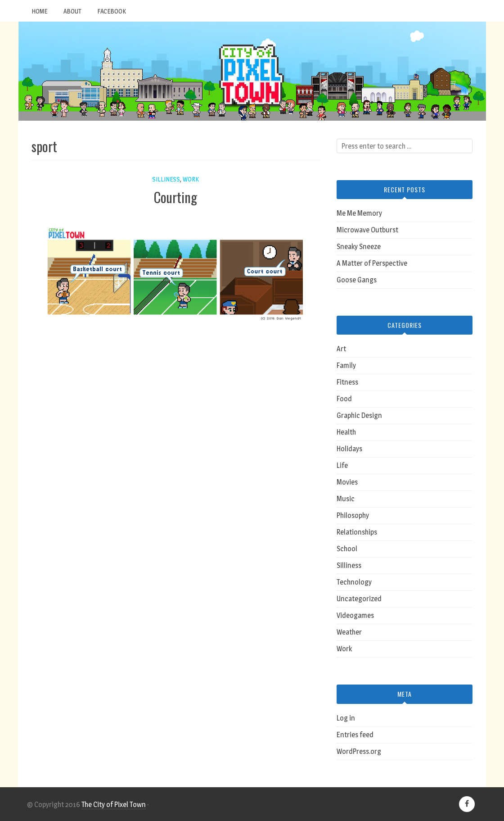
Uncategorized (359, 599)
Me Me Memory (359, 213)
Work (191, 179)
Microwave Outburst (367, 230)
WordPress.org (359, 751)
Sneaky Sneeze (359, 247)
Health (346, 432)
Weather (349, 632)
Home (39, 11)
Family (346, 365)
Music (346, 499)
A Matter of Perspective (372, 263)
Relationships (357, 532)
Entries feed (355, 735)
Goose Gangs (357, 280)
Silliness (166, 179)
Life (342, 465)
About (72, 11)
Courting (175, 197)
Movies (347, 482)
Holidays (349, 449)
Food (344, 399)
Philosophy (353, 515)
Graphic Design (359, 415)
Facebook (112, 11)
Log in (346, 718)
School (347, 549)
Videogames (355, 615)
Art (341, 349)
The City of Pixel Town (114, 805)
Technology (354, 582)
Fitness (347, 382)
